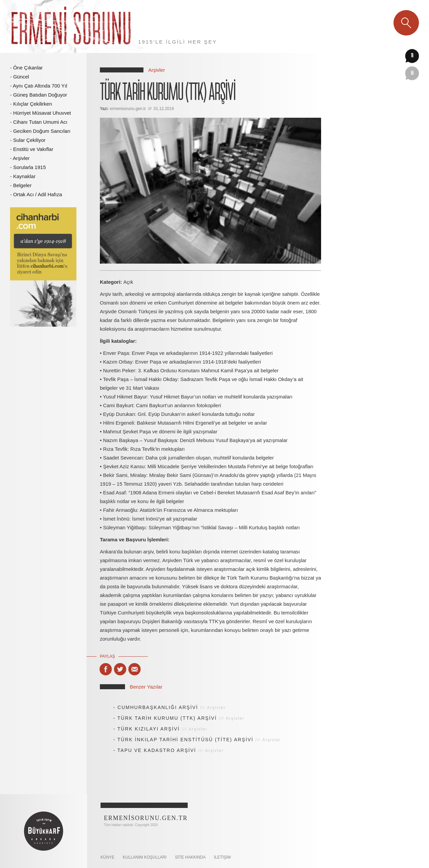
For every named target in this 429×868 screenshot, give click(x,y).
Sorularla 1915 (29, 167)
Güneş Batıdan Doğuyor (40, 95)
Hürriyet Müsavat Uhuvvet (42, 113)
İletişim (222, 857)
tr (412, 56)
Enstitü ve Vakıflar (33, 149)
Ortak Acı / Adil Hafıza (38, 194)
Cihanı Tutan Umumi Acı (40, 122)
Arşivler (21, 158)
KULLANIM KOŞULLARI (145, 857)
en (412, 73)
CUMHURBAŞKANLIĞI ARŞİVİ (158, 707)
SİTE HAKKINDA (190, 857)
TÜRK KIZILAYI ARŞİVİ (148, 729)
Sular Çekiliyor (29, 140)
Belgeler (22, 185)
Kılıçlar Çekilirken (33, 104)
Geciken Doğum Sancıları (42, 131)
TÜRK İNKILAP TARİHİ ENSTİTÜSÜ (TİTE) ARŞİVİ (185, 740)
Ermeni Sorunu (72, 26)
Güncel (21, 77)
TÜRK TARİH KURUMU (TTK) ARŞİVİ (167, 718)
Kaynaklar (24, 176)
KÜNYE (107, 857)
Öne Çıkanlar (28, 68)
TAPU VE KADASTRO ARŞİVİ (157, 750)
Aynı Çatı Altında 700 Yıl (40, 86)
